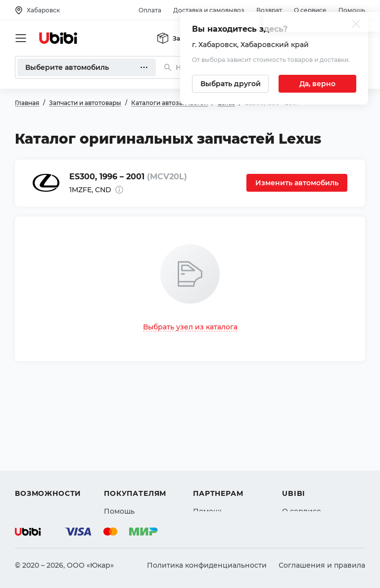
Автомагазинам (222, 451)
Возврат (269, 10)
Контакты (299, 451)
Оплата (150, 10)
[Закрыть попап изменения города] (356, 25)
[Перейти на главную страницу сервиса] (58, 38)
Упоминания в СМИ (319, 487)
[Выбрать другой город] (230, 84)
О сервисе (310, 10)
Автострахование (47, 451)
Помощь (352, 10)
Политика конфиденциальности (207, 565)
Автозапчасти (40, 433)
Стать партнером (224, 487)
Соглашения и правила (322, 565)
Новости (298, 469)
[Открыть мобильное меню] (21, 38)
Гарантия (121, 487)
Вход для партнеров (231, 469)
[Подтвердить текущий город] (317, 84)
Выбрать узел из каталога (190, 327)
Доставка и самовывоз (209, 10)
